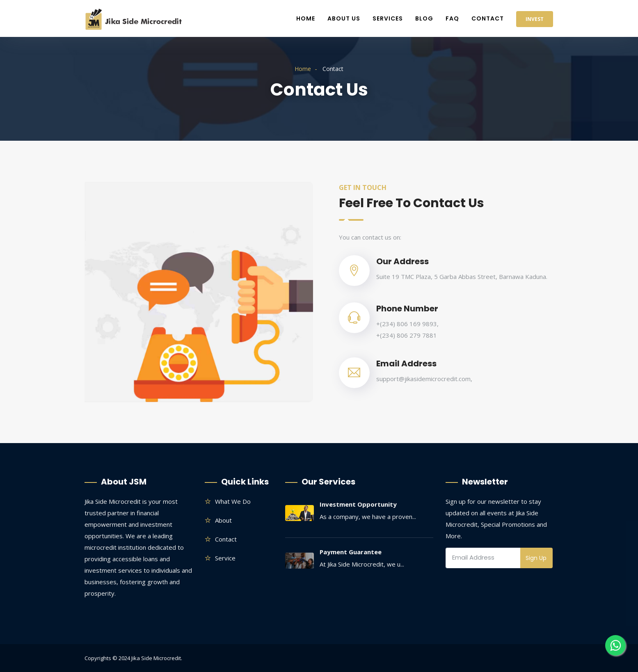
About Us (344, 18)
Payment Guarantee (351, 552)
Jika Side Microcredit (156, 658)
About (223, 520)
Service (225, 558)
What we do (233, 501)
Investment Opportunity (358, 504)
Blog (424, 18)
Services (388, 18)
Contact (488, 18)
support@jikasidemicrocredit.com (423, 379)
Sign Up (536, 558)
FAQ (452, 18)
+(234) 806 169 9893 (407, 324)
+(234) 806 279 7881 (407, 335)
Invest (535, 19)
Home (306, 18)
